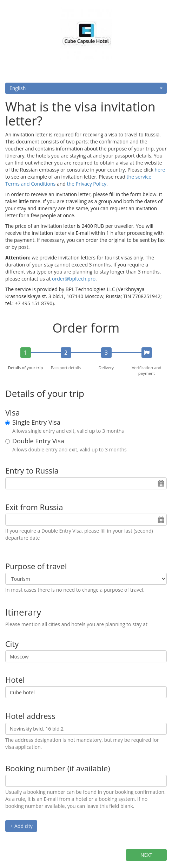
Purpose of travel (36, 566)
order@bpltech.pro (74, 279)
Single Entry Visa (36, 423)
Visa (12, 412)
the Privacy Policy (87, 184)
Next (146, 855)
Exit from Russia (34, 507)
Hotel (15, 680)
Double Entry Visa (38, 441)
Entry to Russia (32, 470)
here (160, 170)
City (12, 644)
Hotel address (30, 716)
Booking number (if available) (58, 768)
